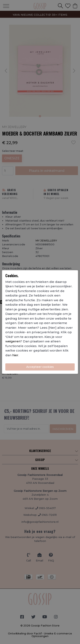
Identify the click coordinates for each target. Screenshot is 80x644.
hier (15, 355)
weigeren (13, 341)
